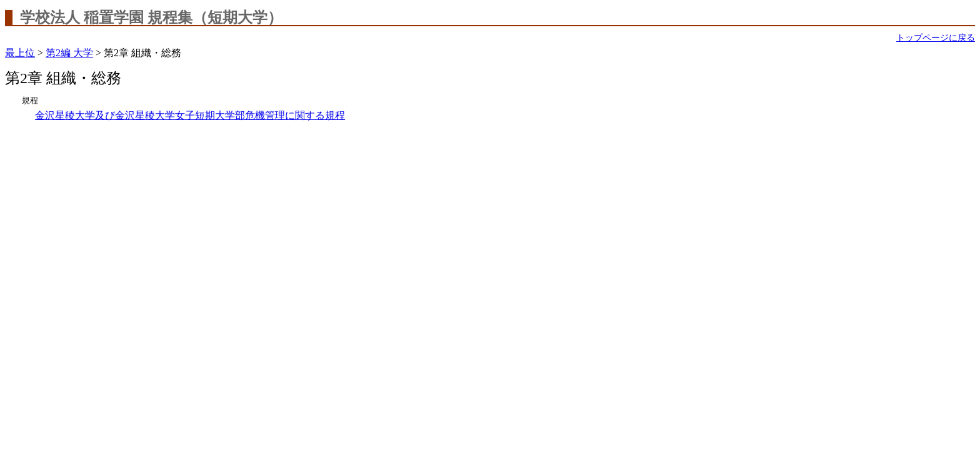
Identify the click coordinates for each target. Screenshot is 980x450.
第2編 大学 (69, 53)
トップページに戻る (936, 38)
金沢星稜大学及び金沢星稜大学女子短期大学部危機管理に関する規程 (190, 115)
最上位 (20, 53)
